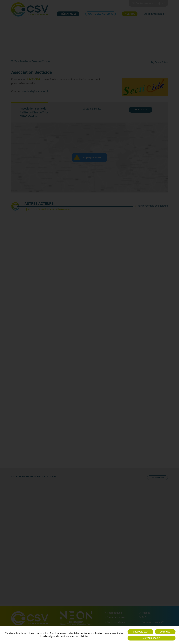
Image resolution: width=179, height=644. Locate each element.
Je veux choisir (152, 638)
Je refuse (165, 632)
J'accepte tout (140, 632)
